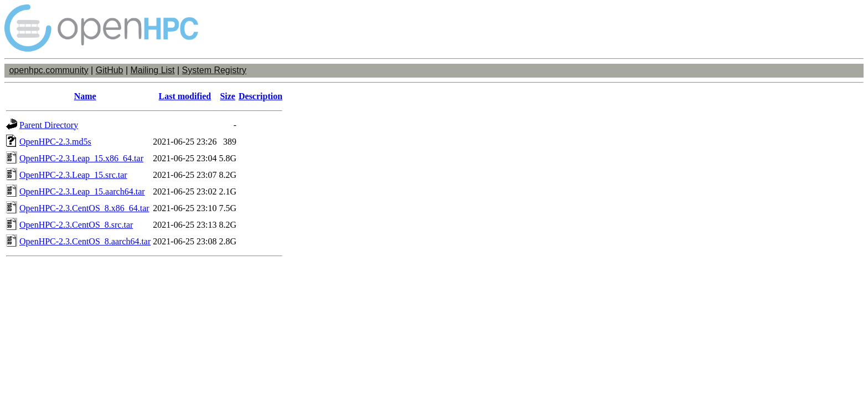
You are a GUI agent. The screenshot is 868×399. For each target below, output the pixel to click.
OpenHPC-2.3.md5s (55, 142)
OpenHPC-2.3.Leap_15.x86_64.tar (81, 158)
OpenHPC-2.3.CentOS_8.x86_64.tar (84, 208)
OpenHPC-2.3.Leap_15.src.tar (73, 175)
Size (228, 96)
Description (260, 96)
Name (85, 96)
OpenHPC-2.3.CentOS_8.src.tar (76, 225)
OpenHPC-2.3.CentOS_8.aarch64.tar (85, 241)
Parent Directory (49, 125)
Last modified (185, 96)
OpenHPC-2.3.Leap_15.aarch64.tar (82, 191)
